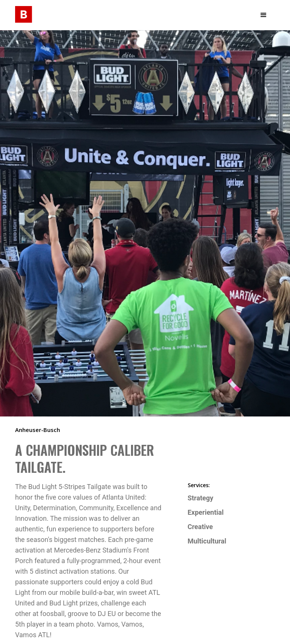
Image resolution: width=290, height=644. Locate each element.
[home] (24, 13)
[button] (264, 15)
